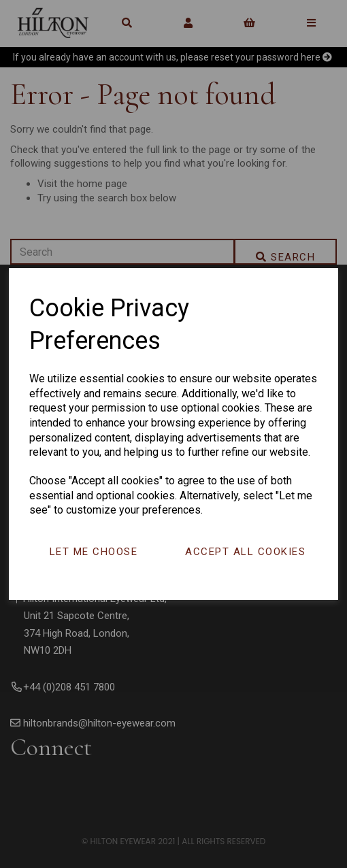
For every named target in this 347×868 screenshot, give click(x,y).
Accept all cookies (245, 552)
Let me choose (94, 552)
